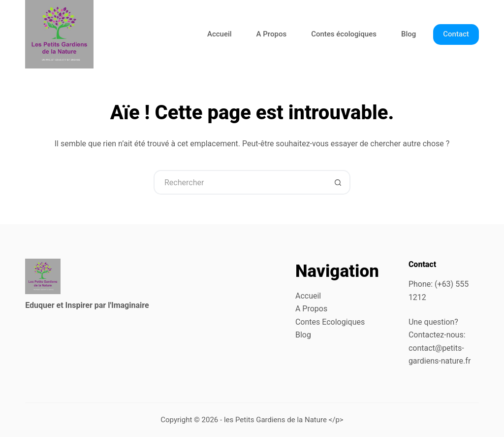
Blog (303, 335)
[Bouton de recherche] (338, 182)
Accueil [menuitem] (220, 34)
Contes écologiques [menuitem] (344, 34)
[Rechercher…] (240, 182)
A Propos (311, 309)
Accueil (308, 296)
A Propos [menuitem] (272, 34)
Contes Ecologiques (330, 322)
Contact (456, 34)
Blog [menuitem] (409, 34)
